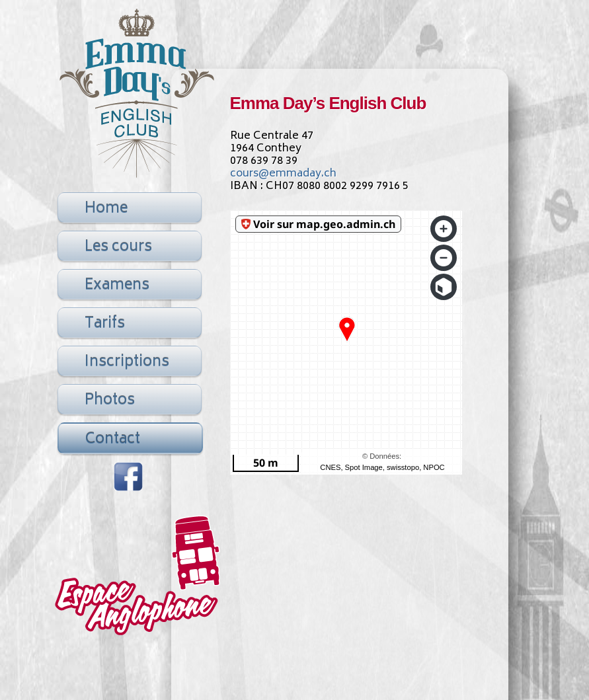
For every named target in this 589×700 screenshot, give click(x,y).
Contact (113, 440)
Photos (110, 401)
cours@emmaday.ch (283, 174)
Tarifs (105, 324)
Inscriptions (127, 362)
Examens (117, 286)
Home (106, 209)
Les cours (118, 247)
